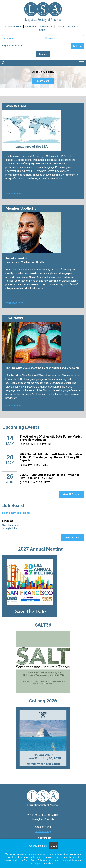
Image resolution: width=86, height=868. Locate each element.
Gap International (11, 525)
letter (52, 394)
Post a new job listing (16, 513)
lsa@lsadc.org (43, 831)
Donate (43, 54)
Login (79, 46)
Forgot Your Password (12, 46)
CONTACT (43, 30)
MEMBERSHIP (13, 27)
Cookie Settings (38, 846)
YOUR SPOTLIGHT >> (16, 303)
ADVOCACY (74, 27)
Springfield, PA (10, 529)
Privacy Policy (43, 838)
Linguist (8, 521)
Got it (54, 846)
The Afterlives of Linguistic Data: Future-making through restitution (51, 438)
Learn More (43, 81)
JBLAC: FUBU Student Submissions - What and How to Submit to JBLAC (50, 477)
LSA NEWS (46, 27)
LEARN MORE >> (13, 194)
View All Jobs (72, 538)
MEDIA (60, 27)
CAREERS (31, 27)
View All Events (71, 494)
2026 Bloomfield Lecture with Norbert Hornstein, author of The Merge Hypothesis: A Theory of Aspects (51, 457)
